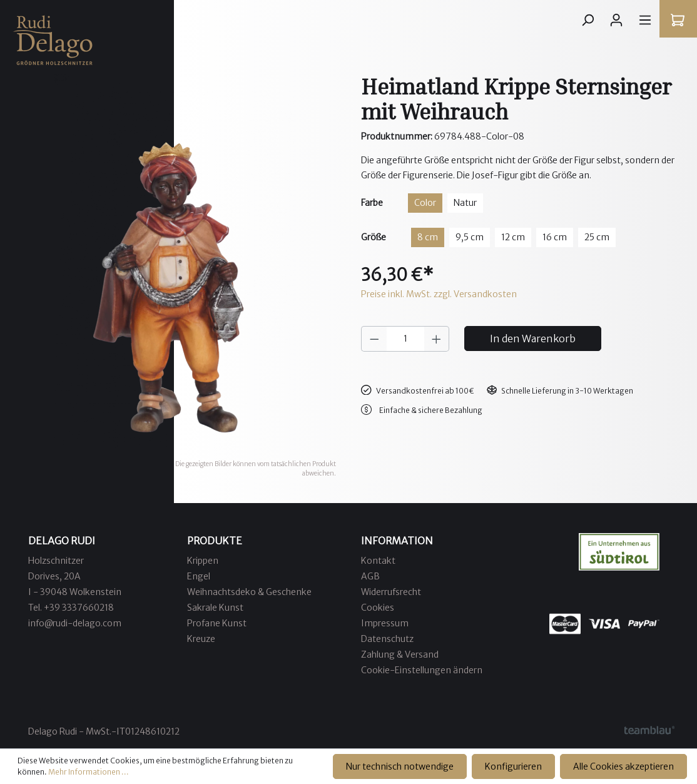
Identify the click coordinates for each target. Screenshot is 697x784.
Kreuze (201, 639)
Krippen (203, 561)
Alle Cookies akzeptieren (623, 766)
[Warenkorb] (678, 20)
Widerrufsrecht (391, 592)
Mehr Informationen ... (89, 772)
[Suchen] (588, 20)
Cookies (378, 608)
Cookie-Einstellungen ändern (422, 670)
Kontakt (378, 561)
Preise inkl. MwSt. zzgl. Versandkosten (439, 294)
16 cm (555, 237)
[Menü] (645, 20)
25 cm (597, 237)
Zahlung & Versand (400, 654)
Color (425, 203)
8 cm (428, 237)
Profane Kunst (217, 623)
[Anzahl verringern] (374, 339)
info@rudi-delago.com (75, 623)
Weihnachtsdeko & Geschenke (249, 592)
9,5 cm (470, 237)
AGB (370, 576)
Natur (465, 203)
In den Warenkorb (533, 339)
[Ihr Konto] (616, 20)
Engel (199, 576)
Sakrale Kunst (215, 608)
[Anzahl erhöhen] (437, 339)
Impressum (385, 623)
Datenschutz (387, 639)
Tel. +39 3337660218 (71, 608)
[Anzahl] (405, 339)
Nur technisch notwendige (400, 766)
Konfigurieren (513, 766)
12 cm (513, 237)
